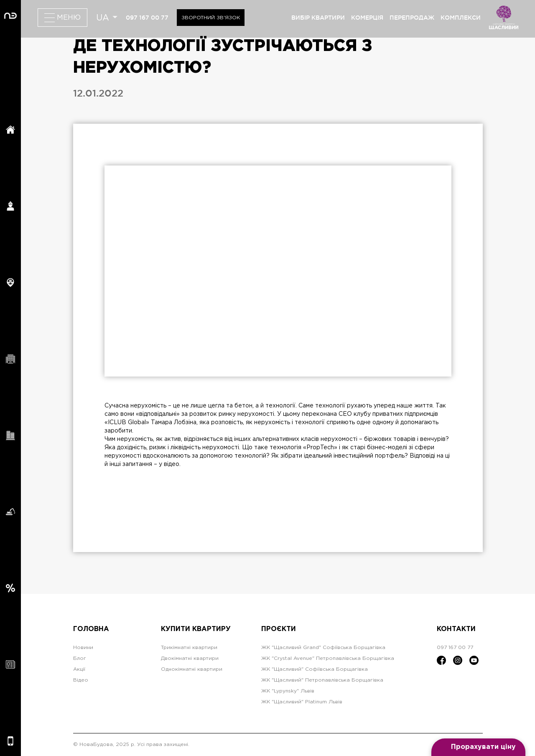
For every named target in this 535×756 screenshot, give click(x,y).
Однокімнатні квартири (192, 669)
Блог (80, 658)
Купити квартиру (196, 629)
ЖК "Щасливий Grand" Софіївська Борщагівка (323, 648)
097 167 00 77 (147, 18)
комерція (367, 18)
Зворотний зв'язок (211, 18)
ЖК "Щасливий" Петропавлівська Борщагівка (322, 680)
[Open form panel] (478, 747)
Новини (83, 648)
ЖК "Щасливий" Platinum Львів (302, 702)
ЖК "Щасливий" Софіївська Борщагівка (315, 669)
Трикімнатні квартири (189, 648)
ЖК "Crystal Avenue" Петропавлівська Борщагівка (328, 658)
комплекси (461, 18)
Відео (81, 680)
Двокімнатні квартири (190, 658)
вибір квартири (318, 18)
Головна (91, 629)
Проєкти (279, 629)
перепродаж (412, 18)
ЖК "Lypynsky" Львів (288, 691)
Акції (79, 669)
